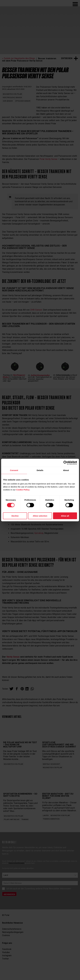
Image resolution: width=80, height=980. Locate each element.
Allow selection (40, 516)
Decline (15, 516)
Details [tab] (40, 470)
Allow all (65, 516)
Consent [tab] (14, 470)
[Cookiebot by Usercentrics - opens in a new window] (65, 463)
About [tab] (66, 470)
